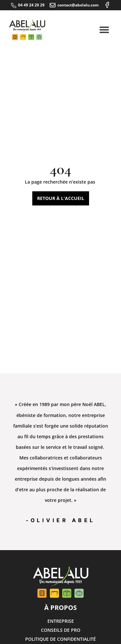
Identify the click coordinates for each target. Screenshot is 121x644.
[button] (104, 30)
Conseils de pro (61, 630)
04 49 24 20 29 (31, 5)
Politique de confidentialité (60, 639)
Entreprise (61, 621)
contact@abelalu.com (78, 5)
